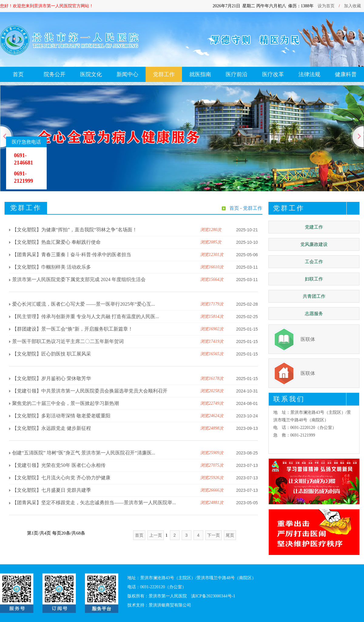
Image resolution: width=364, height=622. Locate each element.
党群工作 (164, 74)
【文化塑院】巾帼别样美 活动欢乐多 (52, 267)
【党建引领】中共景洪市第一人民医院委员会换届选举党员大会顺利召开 (90, 391)
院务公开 (55, 74)
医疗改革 (273, 74)
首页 (18, 74)
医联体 (308, 339)
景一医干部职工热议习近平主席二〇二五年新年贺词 (68, 341)
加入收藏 (352, 6)
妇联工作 (314, 279)
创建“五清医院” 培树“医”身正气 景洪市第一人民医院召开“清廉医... (84, 453)
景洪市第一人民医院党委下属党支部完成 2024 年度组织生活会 (79, 279)
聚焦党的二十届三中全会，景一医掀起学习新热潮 (66, 403)
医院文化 (91, 74)
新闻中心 (127, 74)
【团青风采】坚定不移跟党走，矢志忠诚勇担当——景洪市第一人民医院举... (94, 503)
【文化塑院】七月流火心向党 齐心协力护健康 (61, 478)
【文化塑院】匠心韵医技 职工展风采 (52, 354)
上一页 (156, 535)
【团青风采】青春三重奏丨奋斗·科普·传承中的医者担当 (72, 255)
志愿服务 (314, 314)
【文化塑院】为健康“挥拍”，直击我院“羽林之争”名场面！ (75, 230)
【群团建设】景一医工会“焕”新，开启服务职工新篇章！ (72, 329)
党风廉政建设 (314, 244)
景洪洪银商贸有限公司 (170, 605)
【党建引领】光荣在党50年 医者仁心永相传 (59, 465)
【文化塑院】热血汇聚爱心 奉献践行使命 (56, 242)
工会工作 (314, 262)
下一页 (214, 535)
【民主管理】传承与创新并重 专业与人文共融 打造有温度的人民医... (86, 316)
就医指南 (200, 74)
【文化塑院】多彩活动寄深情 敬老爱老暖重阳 (61, 416)
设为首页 (326, 6)
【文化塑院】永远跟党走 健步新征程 (52, 428)
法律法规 (309, 74)
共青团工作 (314, 296)
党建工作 (314, 227)
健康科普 (346, 74)
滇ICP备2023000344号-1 (213, 596)
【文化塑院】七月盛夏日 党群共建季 (52, 490)
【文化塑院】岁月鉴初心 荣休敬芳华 (52, 378)
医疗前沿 (237, 74)
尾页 (230, 535)
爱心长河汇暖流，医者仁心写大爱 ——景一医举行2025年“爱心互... (84, 304)
